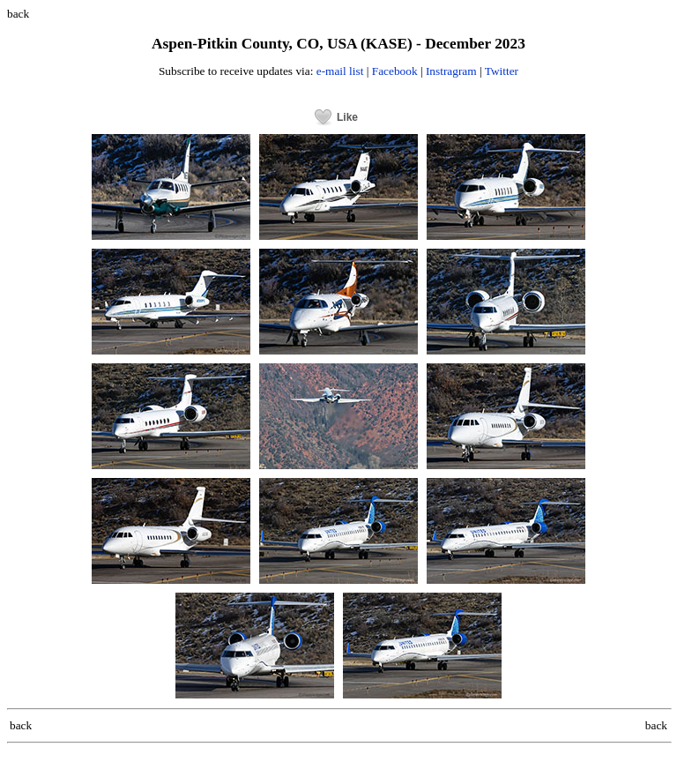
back (18, 14)
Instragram (451, 71)
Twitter (502, 71)
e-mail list (340, 71)
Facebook (395, 71)
